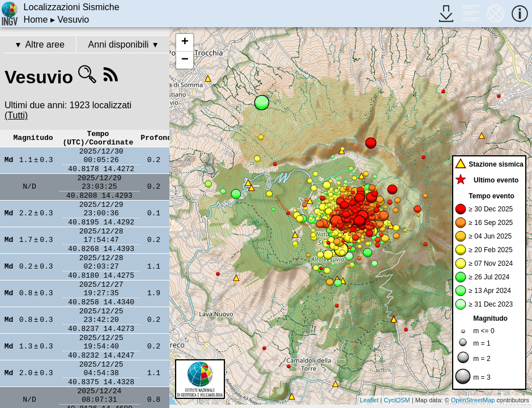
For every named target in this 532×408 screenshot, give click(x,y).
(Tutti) (16, 115)
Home (36, 20)
